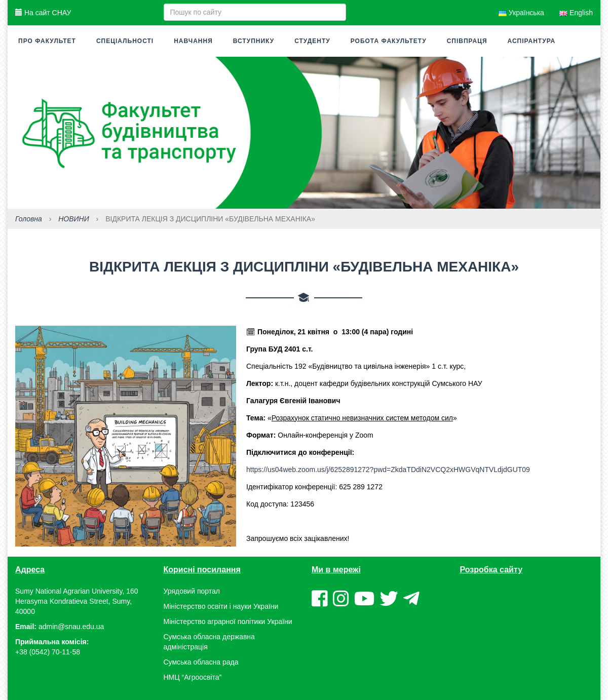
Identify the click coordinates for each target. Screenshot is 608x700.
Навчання (193, 41)
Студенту (312, 41)
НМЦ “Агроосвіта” (193, 677)
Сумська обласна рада (201, 662)
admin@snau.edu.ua (71, 627)
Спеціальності (125, 41)
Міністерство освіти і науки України (221, 606)
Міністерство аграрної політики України (228, 621)
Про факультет (47, 41)
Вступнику (254, 41)
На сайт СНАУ (43, 13)
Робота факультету (389, 41)
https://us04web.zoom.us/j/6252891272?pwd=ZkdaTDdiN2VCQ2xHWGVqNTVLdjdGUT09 (388, 470)
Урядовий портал (192, 591)
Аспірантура (532, 41)
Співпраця (467, 41)
